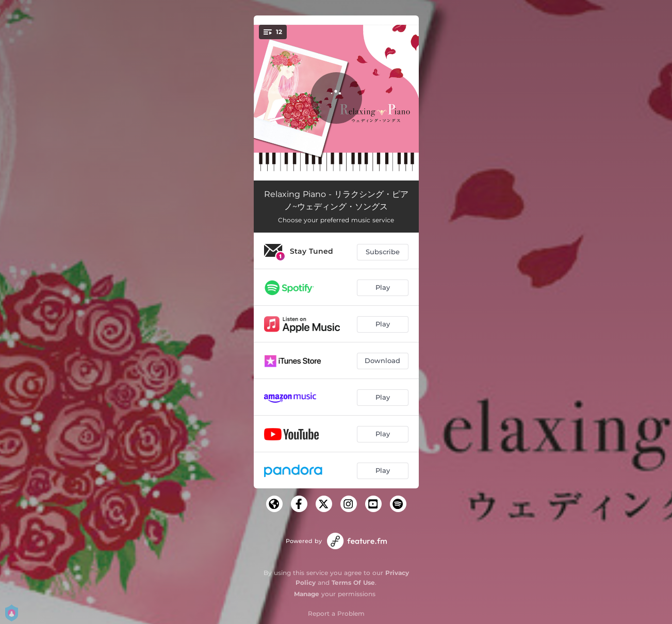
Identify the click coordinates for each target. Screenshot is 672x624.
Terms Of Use (353, 582)
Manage (307, 594)
